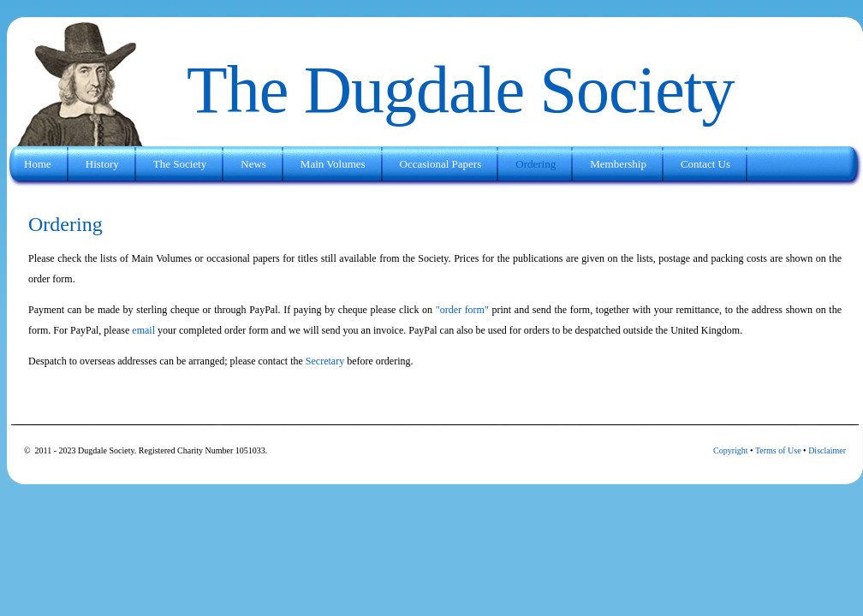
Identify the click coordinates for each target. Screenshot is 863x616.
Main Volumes (333, 164)
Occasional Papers (441, 164)
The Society (180, 164)
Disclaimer (827, 450)
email (143, 330)
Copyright (731, 450)
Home (38, 164)
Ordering (536, 164)
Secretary (324, 361)
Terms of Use (778, 450)
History (102, 164)
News (253, 164)
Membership (618, 164)
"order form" (462, 310)
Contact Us (705, 164)
